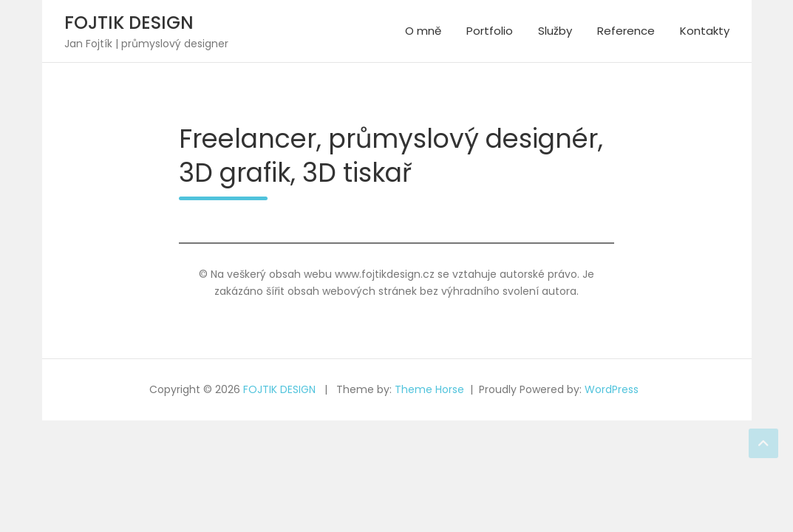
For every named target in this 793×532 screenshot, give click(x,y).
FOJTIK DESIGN (129, 23)
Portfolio (490, 31)
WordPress (612, 389)
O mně (423, 31)
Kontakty (705, 31)
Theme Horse (429, 389)
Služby (555, 31)
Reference (626, 31)
